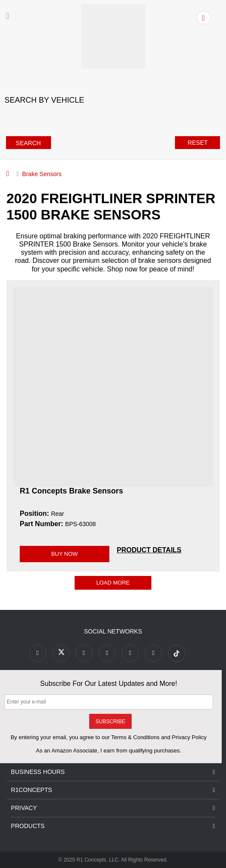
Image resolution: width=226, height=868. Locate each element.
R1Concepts (113, 790)
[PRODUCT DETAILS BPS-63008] (149, 550)
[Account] (205, 17)
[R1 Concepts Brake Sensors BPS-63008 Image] (113, 386)
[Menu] (8, 16)
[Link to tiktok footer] (177, 653)
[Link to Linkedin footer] (154, 653)
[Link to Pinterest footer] (107, 653)
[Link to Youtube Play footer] (84, 653)
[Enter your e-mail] (109, 702)
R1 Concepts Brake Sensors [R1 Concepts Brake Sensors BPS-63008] (71, 491)
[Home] (8, 174)
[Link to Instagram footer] (130, 653)
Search (28, 143)
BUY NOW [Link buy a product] (64, 554)
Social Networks (113, 631)
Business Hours (113, 772)
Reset (198, 143)
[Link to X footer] (61, 653)
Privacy (113, 808)
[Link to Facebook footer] (38, 653)
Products (113, 826)
